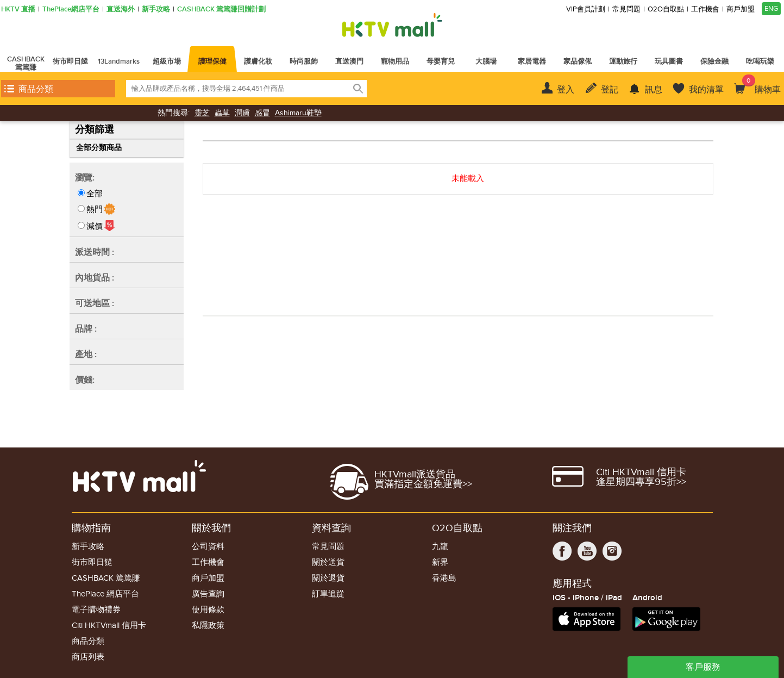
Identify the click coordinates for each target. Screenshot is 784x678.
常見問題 (626, 10)
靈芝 (202, 113)
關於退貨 (328, 578)
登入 (566, 90)
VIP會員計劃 (586, 10)
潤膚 (242, 113)
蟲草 (222, 113)
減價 (95, 226)
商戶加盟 (741, 10)
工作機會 (705, 10)
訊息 (654, 90)
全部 (95, 194)
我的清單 (706, 90)
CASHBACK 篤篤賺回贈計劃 (221, 10)
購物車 (761, 85)
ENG (771, 9)
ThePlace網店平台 (71, 10)
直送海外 (121, 10)
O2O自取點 (666, 10)
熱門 (95, 209)
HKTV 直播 (18, 10)
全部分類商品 (99, 148)
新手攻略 (156, 10)
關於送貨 (328, 562)
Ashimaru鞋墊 (298, 113)
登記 (610, 90)
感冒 (262, 113)
